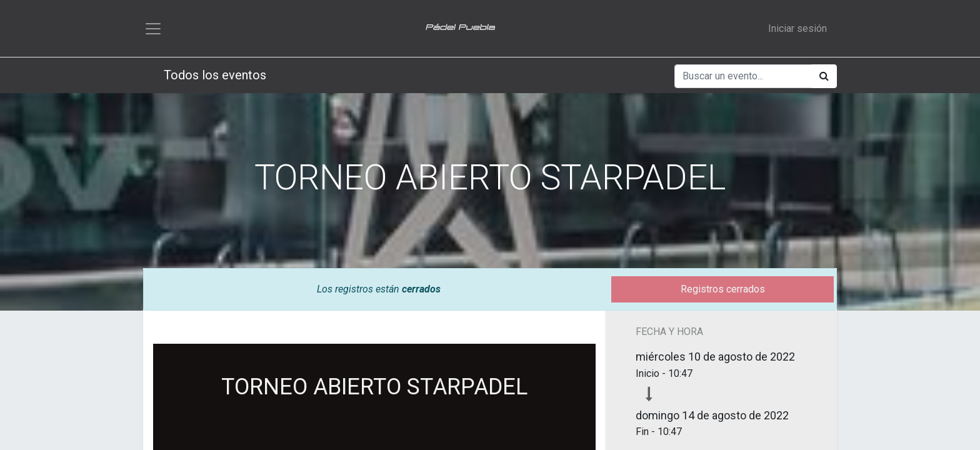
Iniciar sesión (797, 28)
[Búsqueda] (824, 77)
